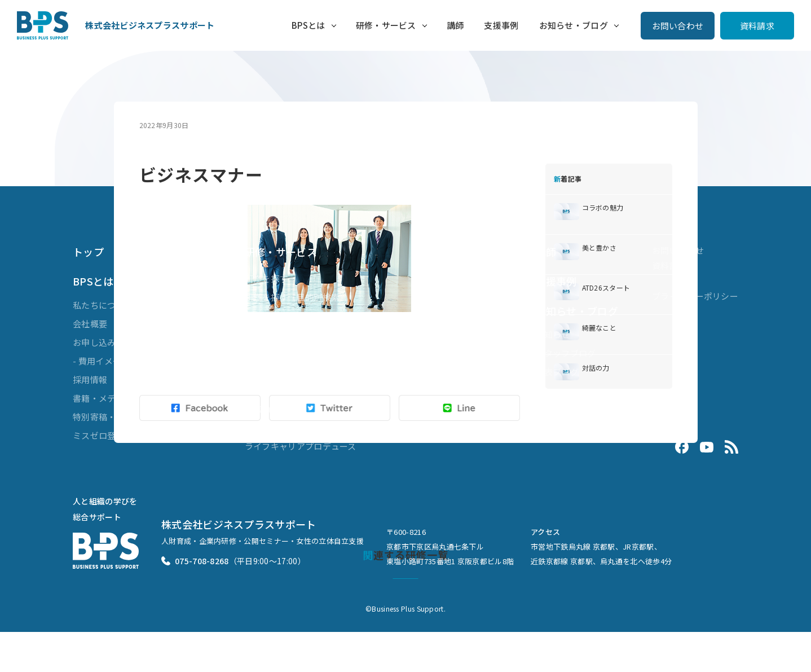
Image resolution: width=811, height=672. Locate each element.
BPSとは (308, 25)
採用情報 (90, 379)
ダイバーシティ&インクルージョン (312, 372)
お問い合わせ (678, 26)
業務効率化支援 (275, 409)
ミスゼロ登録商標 (107, 435)
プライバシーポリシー (695, 296)
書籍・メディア (103, 398)
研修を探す (266, 278)
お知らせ (553, 334)
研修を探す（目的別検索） (297, 297)
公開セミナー (271, 316)
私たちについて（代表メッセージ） (142, 305)
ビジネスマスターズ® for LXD (301, 353)
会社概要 (90, 324)
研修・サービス (385, 25)
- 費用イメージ (101, 361)
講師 (455, 25)
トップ (88, 252)
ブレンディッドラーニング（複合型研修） (327, 334)
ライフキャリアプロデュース (301, 446)
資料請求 (757, 26)
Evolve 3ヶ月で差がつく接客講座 (310, 427)
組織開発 (262, 390)
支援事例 (501, 25)
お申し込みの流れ (107, 342)
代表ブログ (557, 372)
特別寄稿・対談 (103, 417)
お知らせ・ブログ (574, 25)
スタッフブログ (566, 353)
